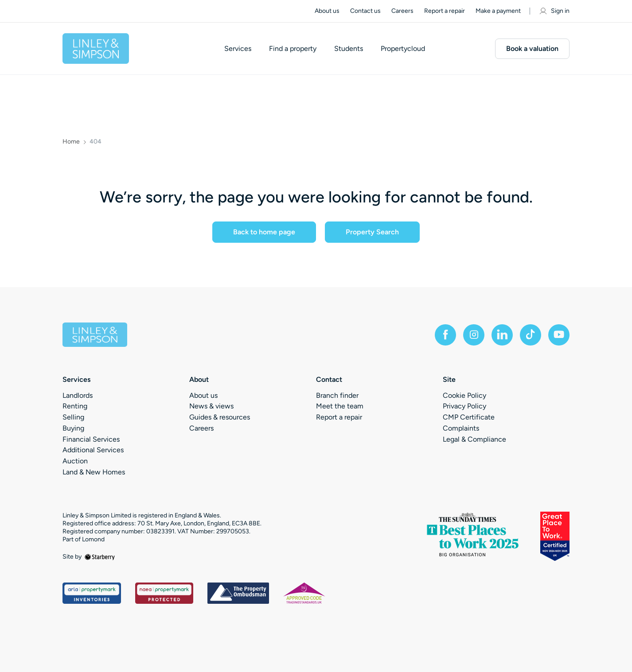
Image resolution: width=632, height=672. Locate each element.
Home (71, 142)
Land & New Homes (94, 472)
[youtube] (559, 335)
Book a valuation (532, 49)
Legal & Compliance (474, 439)
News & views (211, 406)
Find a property (293, 49)
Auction (75, 461)
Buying (73, 428)
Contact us (365, 11)
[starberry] (100, 557)
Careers (402, 11)
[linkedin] (502, 335)
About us (327, 11)
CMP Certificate (469, 417)
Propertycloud (403, 49)
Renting (75, 406)
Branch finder (337, 395)
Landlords (78, 395)
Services (238, 49)
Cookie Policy (464, 395)
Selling (73, 417)
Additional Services (93, 450)
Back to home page (264, 232)
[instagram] (474, 335)
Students (349, 49)
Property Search (372, 232)
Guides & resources (220, 417)
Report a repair (445, 11)
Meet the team (340, 406)
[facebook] (445, 335)
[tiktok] (531, 335)
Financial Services (91, 439)
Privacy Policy (464, 406)
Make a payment (498, 11)
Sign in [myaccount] (554, 11)
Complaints (461, 428)
